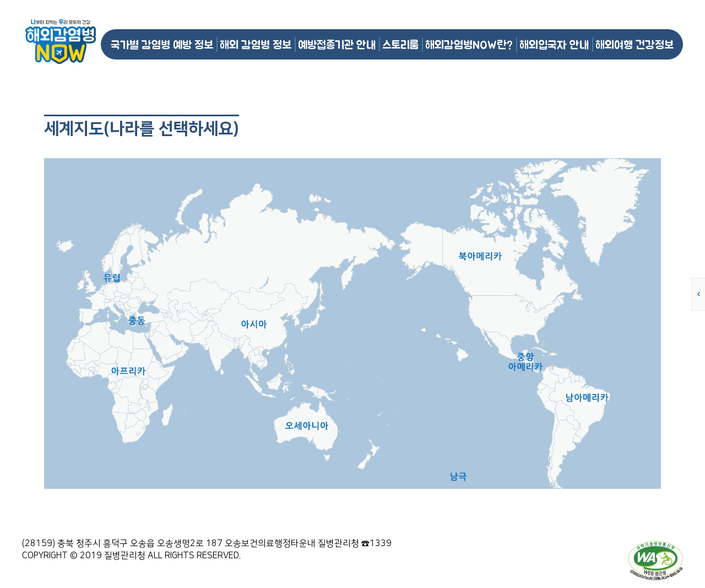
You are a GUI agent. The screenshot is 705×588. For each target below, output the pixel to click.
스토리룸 (400, 44)
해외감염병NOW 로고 (61, 42)
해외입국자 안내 (554, 44)
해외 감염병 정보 (256, 44)
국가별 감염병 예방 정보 (162, 44)
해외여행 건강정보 (634, 44)
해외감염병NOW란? (469, 44)
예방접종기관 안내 (337, 44)
